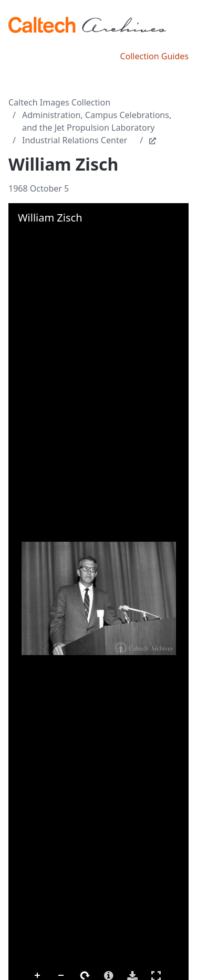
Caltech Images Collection (59, 102)
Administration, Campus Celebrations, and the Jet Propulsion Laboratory (97, 121)
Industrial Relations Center (75, 140)
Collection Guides (154, 56)
